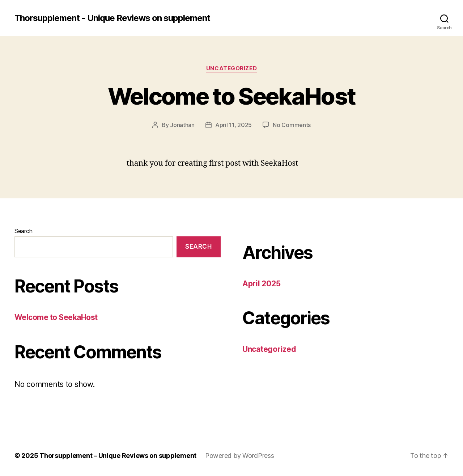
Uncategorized (231, 68)
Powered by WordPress (240, 456)
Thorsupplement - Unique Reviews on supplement (112, 18)
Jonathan (182, 125)
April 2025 (261, 284)
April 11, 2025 (233, 125)
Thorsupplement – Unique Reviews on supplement (118, 456)
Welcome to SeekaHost (232, 96)
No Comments (292, 125)
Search (23, 231)
